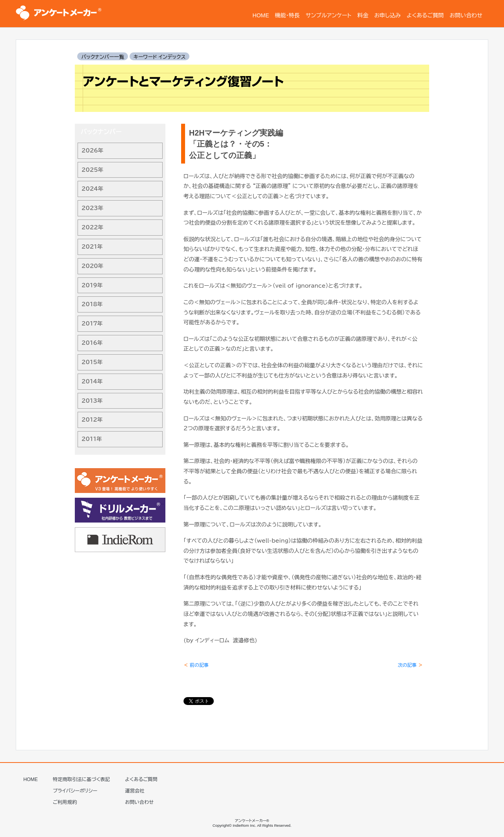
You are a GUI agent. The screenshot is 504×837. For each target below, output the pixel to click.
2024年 (93, 189)
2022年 (93, 227)
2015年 (92, 362)
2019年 (92, 285)
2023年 (93, 208)
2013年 (92, 401)
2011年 (92, 439)
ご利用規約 (65, 802)
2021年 (92, 247)
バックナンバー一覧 (103, 57)
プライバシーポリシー (75, 791)
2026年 (93, 151)
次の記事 (410, 665)
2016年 (92, 343)
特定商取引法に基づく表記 (81, 779)
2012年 (92, 420)
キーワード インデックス (159, 57)
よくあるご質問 (141, 779)
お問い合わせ (140, 802)
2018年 (92, 304)
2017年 (92, 324)
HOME (31, 779)
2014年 (92, 381)
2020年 (93, 266)
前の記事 (196, 665)
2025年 (93, 170)
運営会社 (135, 791)
